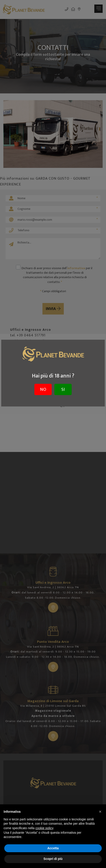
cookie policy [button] (44, 828)
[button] (100, 812)
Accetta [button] (53, 848)
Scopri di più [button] (53, 859)
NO (43, 389)
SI (63, 389)
